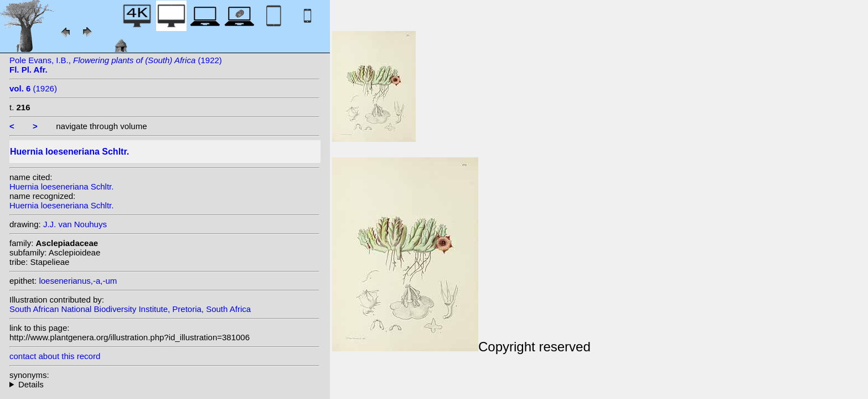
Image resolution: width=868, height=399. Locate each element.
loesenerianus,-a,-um (78, 281)
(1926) (33, 88)
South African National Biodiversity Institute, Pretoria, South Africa (130, 309)
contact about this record (55, 356)
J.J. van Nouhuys (75, 224)
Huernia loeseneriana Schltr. (61, 186)
